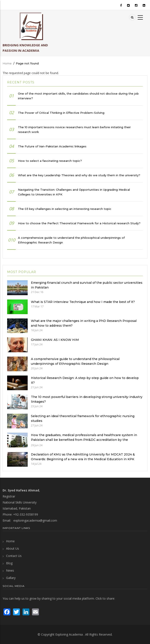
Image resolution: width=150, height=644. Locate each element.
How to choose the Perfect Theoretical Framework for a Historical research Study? (79, 223)
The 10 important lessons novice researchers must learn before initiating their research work (74, 129)
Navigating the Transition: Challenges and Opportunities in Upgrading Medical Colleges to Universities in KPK (74, 192)
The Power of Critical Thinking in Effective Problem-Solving (61, 113)
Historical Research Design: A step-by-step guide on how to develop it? (85, 380)
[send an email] (35, 611)
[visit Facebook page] (7, 611)
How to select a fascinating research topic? (50, 161)
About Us (13, 548)
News (10, 570)
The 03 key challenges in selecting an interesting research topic (65, 209)
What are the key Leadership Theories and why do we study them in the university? (79, 175)
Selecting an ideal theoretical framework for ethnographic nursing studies (83, 418)
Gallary (11, 578)
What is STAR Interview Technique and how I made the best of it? (83, 302)
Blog (9, 563)
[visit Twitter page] (16, 611)
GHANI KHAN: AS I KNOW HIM (55, 340)
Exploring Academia (69, 634)
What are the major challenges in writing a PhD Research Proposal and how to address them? (84, 323)
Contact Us (14, 556)
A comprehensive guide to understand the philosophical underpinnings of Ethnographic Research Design (71, 240)
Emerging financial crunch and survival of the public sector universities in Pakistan (87, 285)
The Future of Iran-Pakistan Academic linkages (52, 146)
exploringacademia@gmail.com (35, 520)
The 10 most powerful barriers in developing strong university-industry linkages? (87, 399)
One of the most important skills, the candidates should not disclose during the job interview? (78, 96)
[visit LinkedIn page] (26, 611)
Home (7, 63)
